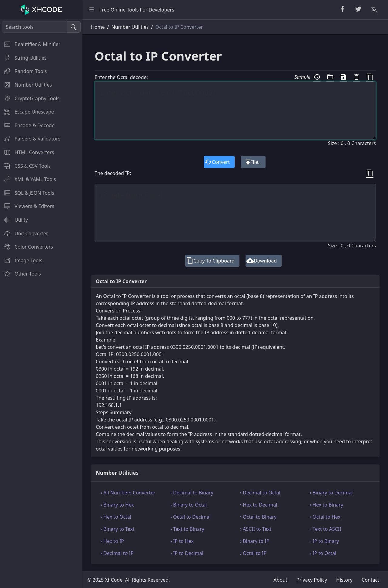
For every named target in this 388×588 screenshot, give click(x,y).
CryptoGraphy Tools (30, 98)
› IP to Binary (324, 541)
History (344, 580)
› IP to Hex (182, 541)
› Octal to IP (253, 553)
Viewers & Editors (27, 206)
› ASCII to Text (256, 529)
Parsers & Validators (30, 139)
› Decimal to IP (117, 553)
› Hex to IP (112, 541)
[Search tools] (34, 27)
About (280, 580)
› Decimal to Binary (192, 493)
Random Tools (23, 71)
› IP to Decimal (187, 553)
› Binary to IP (255, 541)
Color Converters (27, 247)
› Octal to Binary (258, 517)
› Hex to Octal (116, 517)
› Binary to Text (118, 529)
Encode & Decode (27, 125)
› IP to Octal (323, 553)
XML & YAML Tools (28, 179)
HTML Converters (27, 152)
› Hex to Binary (326, 505)
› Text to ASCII (326, 529)
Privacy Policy (312, 580)
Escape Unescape (27, 112)
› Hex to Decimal (259, 505)
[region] (41, 304)
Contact (370, 580)
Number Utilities (26, 85)
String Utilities (23, 58)
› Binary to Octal (189, 505)
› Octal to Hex (325, 517)
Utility (14, 220)
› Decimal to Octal (260, 493)
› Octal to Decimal (191, 517)
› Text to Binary (187, 529)
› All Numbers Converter (128, 493)
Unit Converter (24, 233)
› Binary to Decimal (331, 493)
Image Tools (21, 260)
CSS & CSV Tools (25, 166)
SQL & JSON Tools (27, 193)
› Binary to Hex (117, 505)
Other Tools (20, 274)
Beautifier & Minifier (30, 44)
